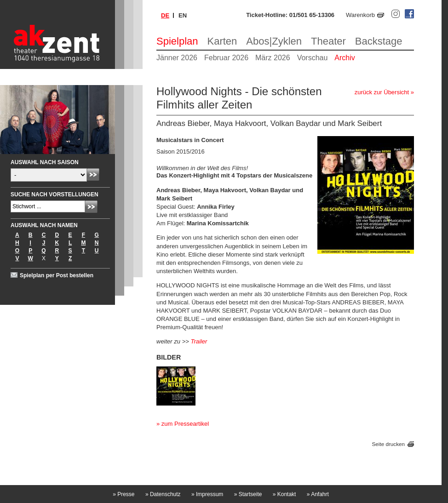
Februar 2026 (226, 58)
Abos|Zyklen (274, 41)
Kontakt (284, 494)
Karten (222, 41)
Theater (328, 41)
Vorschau (313, 58)
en (183, 15)
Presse (123, 494)
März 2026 (273, 58)
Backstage (379, 41)
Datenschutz (163, 494)
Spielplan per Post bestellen (57, 275)
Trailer (199, 341)
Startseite (248, 494)
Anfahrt (318, 494)
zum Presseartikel (185, 424)
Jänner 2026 (177, 58)
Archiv (345, 58)
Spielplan (177, 41)
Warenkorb (360, 15)
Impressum (207, 494)
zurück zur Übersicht (382, 92)
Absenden (93, 174)
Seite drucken (388, 444)
